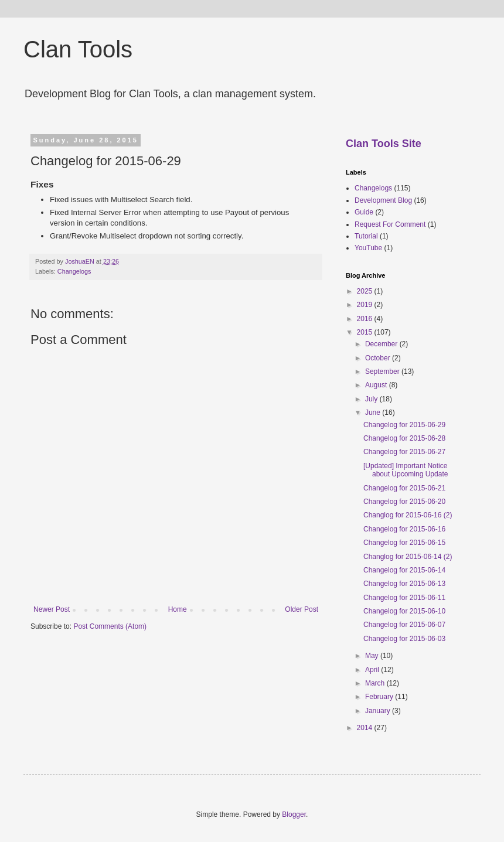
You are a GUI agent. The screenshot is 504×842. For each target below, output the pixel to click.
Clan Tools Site (384, 144)
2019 (366, 305)
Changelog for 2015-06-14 (404, 570)
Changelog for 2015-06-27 (404, 452)
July (372, 399)
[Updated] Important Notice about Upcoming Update (406, 470)
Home (178, 609)
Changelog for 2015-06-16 (404, 529)
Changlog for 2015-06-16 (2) (408, 515)
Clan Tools (78, 49)
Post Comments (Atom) (110, 626)
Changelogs (74, 271)
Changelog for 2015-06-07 (404, 625)
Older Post (302, 609)
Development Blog (383, 200)
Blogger (294, 814)
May (373, 656)
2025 (366, 291)
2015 (366, 332)
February (380, 697)
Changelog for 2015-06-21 (404, 488)
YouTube (368, 248)
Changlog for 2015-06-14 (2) (408, 557)
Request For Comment (390, 224)
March (376, 683)
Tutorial (366, 236)
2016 (366, 319)
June (374, 413)
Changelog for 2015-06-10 (404, 611)
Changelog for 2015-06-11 (404, 598)
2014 (366, 728)
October (379, 358)
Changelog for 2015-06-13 (404, 584)
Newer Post (52, 609)
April (373, 670)
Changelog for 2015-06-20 (404, 502)
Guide (364, 212)
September (383, 371)
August (377, 385)
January (379, 711)
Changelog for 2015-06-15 (404, 543)
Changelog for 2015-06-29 (404, 425)
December (382, 344)
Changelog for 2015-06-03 (404, 639)
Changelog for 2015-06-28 (404, 438)
